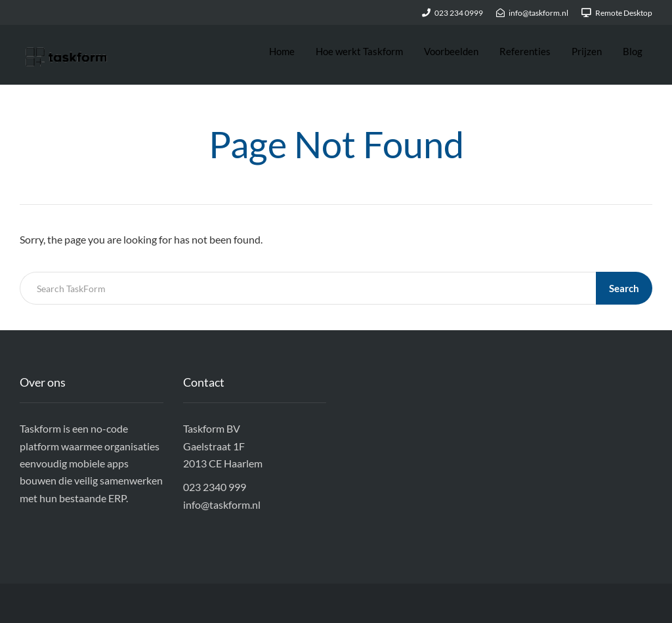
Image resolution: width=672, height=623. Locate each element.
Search (624, 288)
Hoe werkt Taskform (359, 51)
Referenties (525, 51)
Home (282, 51)
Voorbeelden (451, 51)
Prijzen (587, 51)
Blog (633, 51)
